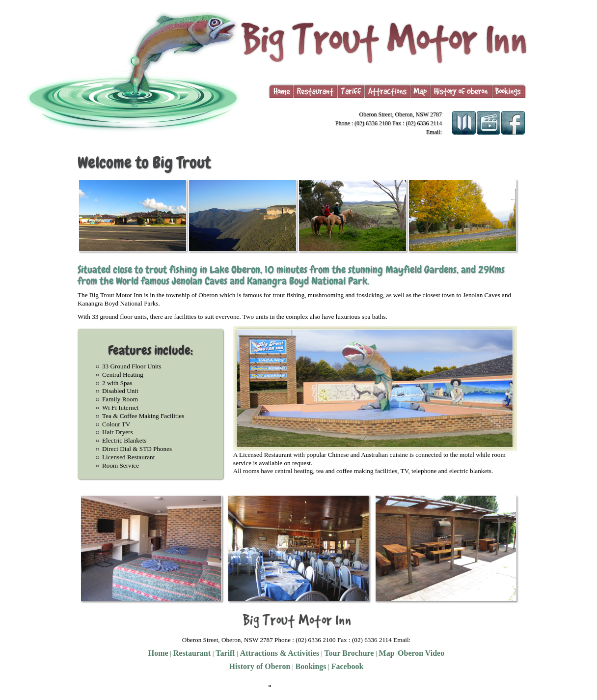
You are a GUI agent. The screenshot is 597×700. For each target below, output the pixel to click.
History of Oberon (260, 666)
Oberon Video (421, 653)
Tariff (225, 653)
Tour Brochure (348, 653)
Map (387, 653)
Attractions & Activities (280, 653)
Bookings (311, 666)
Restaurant (192, 653)
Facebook (348, 666)
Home (158, 653)
